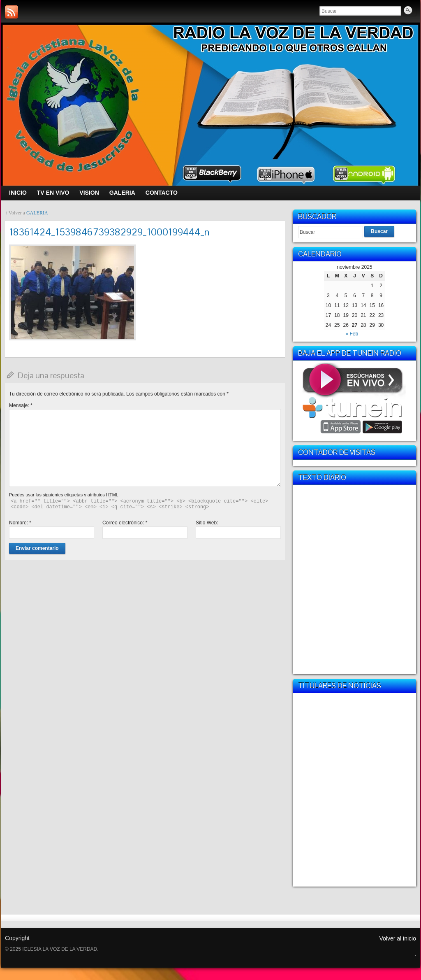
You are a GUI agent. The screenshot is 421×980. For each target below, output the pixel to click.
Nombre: (20, 523)
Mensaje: (21, 405)
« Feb (352, 334)
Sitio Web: (207, 523)
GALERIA (37, 213)
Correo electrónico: (125, 523)
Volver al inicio (398, 938)
